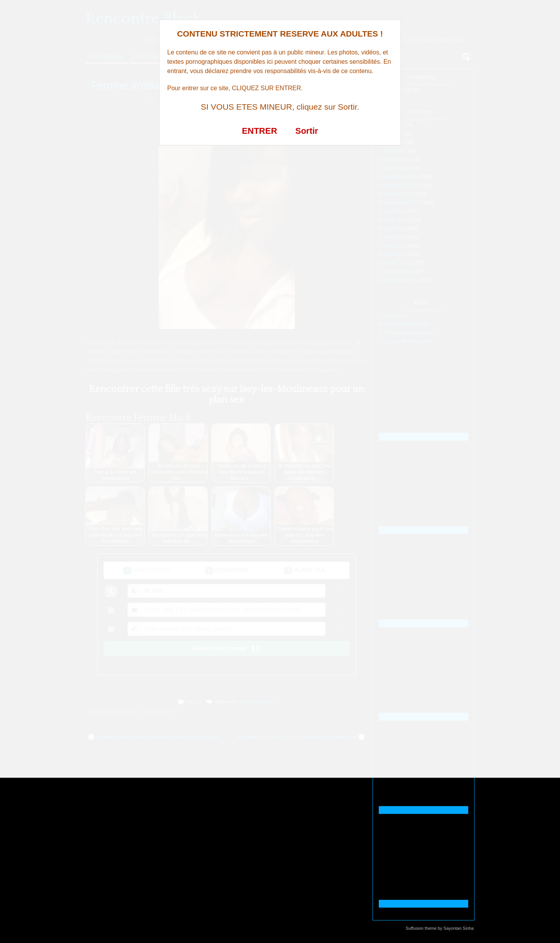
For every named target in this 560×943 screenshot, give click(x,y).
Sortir (307, 131)
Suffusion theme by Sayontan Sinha (440, 928)
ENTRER (259, 131)
